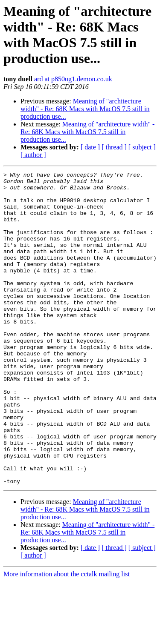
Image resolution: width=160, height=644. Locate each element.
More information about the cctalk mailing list (67, 637)
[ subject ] (142, 147)
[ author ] (33, 155)
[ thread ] (114, 147)
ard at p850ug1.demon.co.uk (73, 79)
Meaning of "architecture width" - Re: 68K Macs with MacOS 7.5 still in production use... (85, 109)
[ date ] (90, 147)
